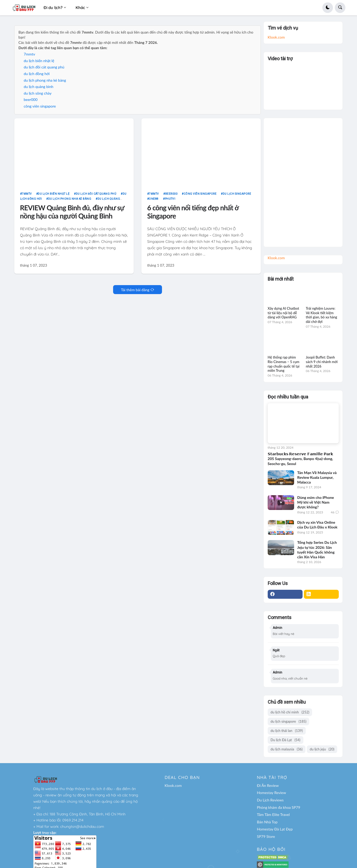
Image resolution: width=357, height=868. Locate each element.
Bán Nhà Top (267, 822)
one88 (154, 201)
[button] (328, 8)
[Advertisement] (303, 180)
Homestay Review (271, 793)
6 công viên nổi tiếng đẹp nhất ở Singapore (193, 214)
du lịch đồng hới (37, 76)
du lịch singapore (237, 196)
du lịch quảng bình (39, 89)
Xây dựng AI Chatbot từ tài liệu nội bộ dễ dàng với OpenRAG (283, 313)
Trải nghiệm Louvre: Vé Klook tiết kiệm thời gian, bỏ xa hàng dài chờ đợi (321, 315)
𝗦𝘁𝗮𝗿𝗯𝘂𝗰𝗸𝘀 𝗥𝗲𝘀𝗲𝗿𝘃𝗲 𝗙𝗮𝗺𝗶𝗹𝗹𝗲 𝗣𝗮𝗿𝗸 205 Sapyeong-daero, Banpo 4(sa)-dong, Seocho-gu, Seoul (300, 459)
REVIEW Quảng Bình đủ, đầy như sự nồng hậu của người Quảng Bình (72, 214)
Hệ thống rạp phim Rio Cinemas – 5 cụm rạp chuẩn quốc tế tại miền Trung (284, 364)
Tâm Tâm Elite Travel (273, 814)
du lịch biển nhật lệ (39, 63)
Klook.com (276, 37)
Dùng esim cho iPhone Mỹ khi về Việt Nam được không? (316, 502)
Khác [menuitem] (80, 8)
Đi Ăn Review (268, 785)
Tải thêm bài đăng (135, 292)
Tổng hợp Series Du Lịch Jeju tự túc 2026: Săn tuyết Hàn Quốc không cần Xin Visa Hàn (317, 550)
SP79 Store (266, 836)
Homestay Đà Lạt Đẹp (275, 829)
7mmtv (29, 56)
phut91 (170, 201)
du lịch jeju (322, 749)
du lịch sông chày (38, 95)
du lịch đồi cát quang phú (44, 69)
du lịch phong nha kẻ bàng (45, 82)
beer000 (31, 102)
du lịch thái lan (287, 731)
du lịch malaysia (287, 749)
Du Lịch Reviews (270, 800)
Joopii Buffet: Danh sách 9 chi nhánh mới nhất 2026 (322, 362)
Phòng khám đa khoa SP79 (279, 807)
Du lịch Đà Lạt (286, 740)
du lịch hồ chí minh (290, 712)
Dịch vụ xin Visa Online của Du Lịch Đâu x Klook (317, 525)
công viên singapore (40, 108)
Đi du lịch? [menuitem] (53, 8)
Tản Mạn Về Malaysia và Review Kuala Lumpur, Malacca (317, 477)
